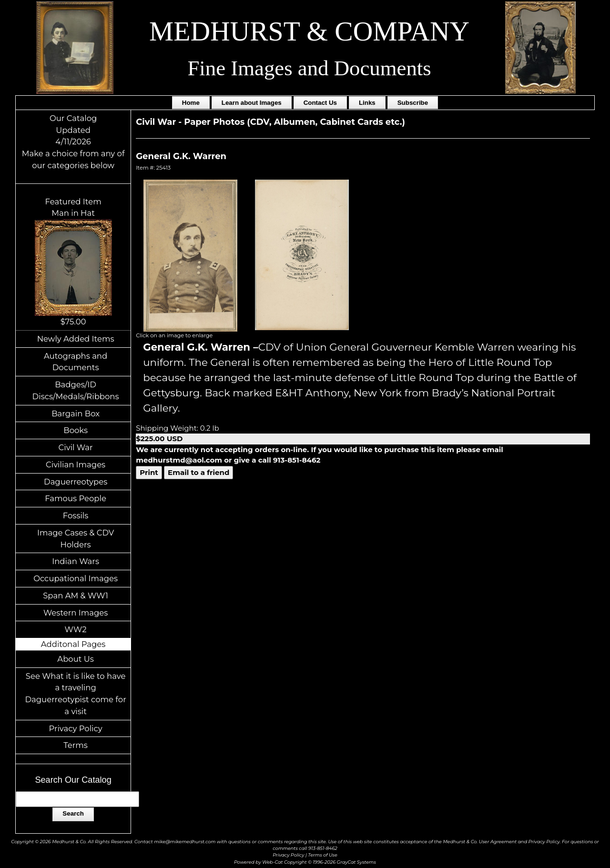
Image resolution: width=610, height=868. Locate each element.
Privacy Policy (75, 728)
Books (76, 430)
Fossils (76, 515)
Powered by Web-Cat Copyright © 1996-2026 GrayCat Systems (305, 862)
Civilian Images (76, 464)
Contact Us (320, 103)
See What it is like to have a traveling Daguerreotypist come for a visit (75, 694)
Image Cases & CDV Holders (76, 539)
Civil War (76, 447)
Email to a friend (198, 472)
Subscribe (413, 103)
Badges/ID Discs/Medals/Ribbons (76, 390)
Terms (76, 745)
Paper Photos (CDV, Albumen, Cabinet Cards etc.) (295, 122)
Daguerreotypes (76, 482)
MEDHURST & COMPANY (309, 31)
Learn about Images (252, 103)
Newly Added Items (76, 339)
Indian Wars (76, 561)
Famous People (76, 498)
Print (149, 472)
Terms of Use (323, 855)
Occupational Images (76, 578)
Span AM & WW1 (76, 595)
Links (367, 103)
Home (191, 103)
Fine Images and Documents (309, 68)
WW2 (76, 629)
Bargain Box (76, 414)
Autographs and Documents (76, 362)
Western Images (76, 613)
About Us (76, 659)
